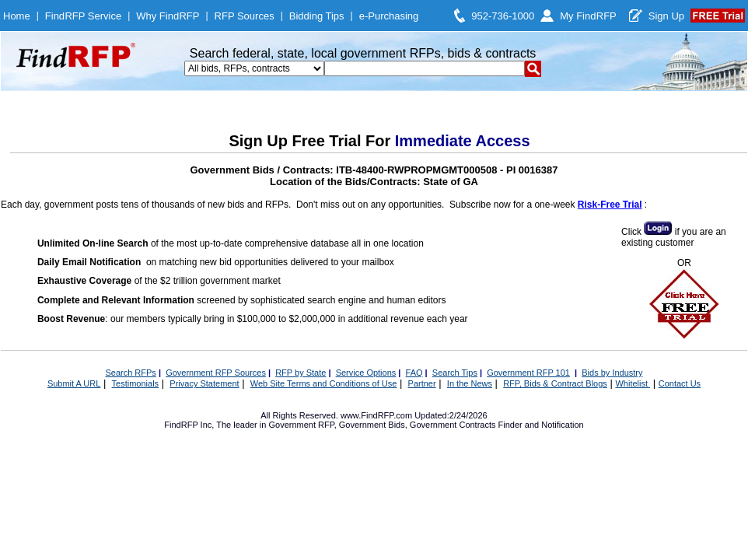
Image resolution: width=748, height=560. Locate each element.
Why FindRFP (168, 16)
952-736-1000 (503, 16)
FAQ (414, 373)
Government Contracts (453, 425)
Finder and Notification (541, 425)
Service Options (366, 373)
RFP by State (301, 373)
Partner (422, 383)
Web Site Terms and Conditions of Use (324, 383)
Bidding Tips (317, 16)
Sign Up (666, 16)
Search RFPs (130, 373)
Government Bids (372, 425)
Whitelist (633, 383)
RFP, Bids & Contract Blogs (555, 383)
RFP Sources (245, 16)
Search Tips (455, 373)
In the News (470, 383)
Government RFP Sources (216, 373)
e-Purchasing (389, 16)
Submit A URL (74, 383)
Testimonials (136, 383)
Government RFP (301, 425)
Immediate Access (463, 141)
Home (17, 16)
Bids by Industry (612, 373)
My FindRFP (588, 16)
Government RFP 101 (528, 373)
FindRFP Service (83, 16)
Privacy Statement (204, 383)
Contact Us (680, 383)
